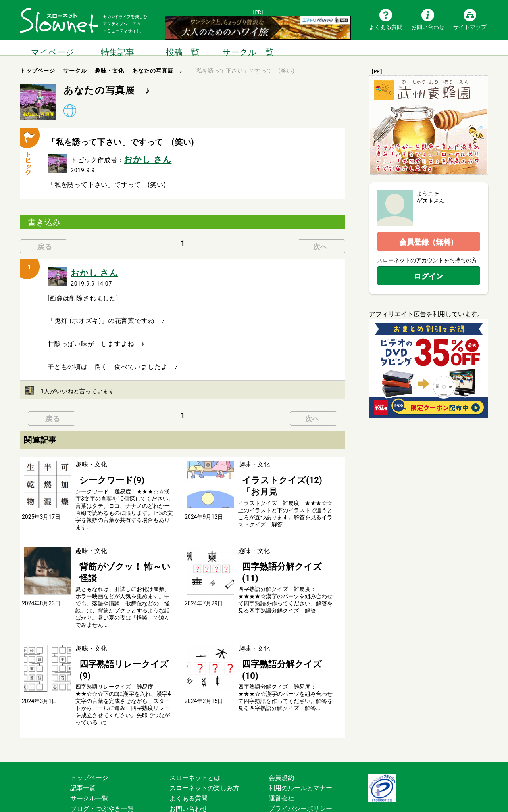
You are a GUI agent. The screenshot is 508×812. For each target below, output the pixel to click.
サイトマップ (470, 27)
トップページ (89, 740)
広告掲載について (195, 782)
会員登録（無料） (429, 242)
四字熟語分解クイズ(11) (273, 556)
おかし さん (141, 158)
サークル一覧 (248, 47)
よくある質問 (386, 27)
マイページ (52, 47)
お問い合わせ (428, 27)
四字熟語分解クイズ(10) (273, 640)
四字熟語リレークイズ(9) (111, 640)
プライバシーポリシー (300, 771)
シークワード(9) (98, 473)
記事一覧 (83, 751)
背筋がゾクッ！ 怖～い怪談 (114, 556)
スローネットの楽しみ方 (204, 751)
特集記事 (117, 47)
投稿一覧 (183, 47)
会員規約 (281, 740)
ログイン (429, 276)
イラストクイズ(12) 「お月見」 (283, 473)
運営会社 (281, 761)
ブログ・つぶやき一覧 (102, 771)
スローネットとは (195, 740)
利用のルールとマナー (300, 751)
